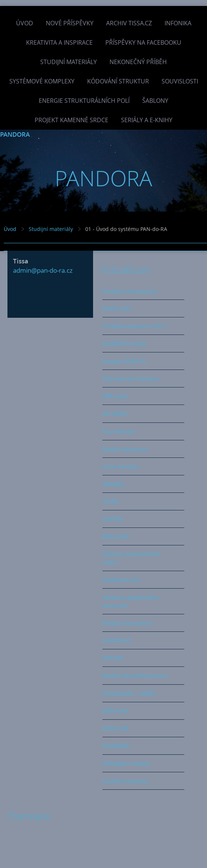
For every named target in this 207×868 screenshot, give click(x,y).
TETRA (110, 501)
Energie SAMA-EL (124, 361)
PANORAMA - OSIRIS (129, 693)
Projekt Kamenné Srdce (71, 120)
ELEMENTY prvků (124, 343)
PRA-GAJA (115, 396)
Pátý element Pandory (131, 378)
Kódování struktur (118, 81)
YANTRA (113, 519)
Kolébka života (121, 580)
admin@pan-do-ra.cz (43, 270)
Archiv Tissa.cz (129, 23)
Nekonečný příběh (138, 62)
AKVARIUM (116, 640)
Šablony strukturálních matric (131, 558)
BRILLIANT (116, 536)
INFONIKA (178, 23)
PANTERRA (116, 746)
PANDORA (15, 134)
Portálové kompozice (129, 291)
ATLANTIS (115, 414)
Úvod (25, 23)
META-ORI (115, 728)
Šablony (155, 101)
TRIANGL (114, 484)
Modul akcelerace (125, 449)
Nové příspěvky (70, 23)
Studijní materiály (69, 62)
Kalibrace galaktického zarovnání (131, 601)
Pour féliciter (119, 431)
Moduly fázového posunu (135, 675)
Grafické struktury (125, 781)
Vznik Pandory (121, 466)
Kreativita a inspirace (59, 42)
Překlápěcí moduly (126, 763)
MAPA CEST (117, 308)
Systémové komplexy (42, 81)
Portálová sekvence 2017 (135, 326)
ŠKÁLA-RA (115, 711)
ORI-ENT (113, 658)
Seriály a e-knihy (147, 120)
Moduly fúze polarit (128, 623)
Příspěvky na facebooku (143, 42)
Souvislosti (180, 81)
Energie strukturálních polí (84, 101)
